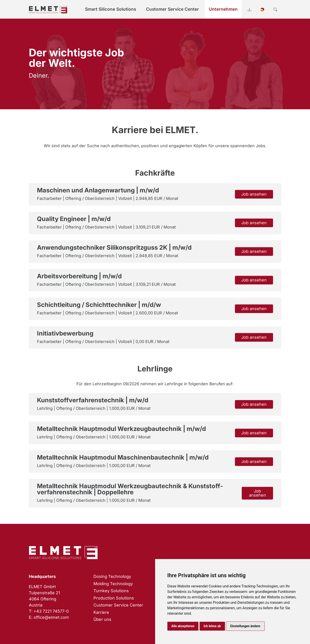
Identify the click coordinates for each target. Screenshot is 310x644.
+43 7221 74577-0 (51, 611)
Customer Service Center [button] (172, 9)
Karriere (101, 612)
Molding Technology (113, 584)
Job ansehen (254, 194)
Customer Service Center (118, 605)
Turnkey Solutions (111, 591)
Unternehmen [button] (223, 9)
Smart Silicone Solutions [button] (111, 9)
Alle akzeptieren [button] (183, 626)
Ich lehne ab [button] (212, 626)
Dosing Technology (112, 576)
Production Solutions (114, 598)
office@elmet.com (51, 617)
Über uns (102, 619)
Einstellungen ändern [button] (245, 626)
